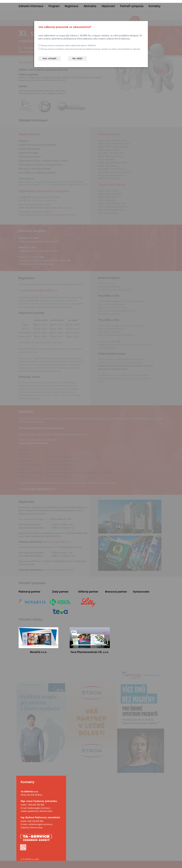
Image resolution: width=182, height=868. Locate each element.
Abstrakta (90, 6)
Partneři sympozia (132, 6)
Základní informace (31, 6)
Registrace (72, 6)
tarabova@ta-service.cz (39, 808)
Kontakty (154, 6)
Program (54, 6)
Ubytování (108, 6)
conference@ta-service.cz (40, 824)
